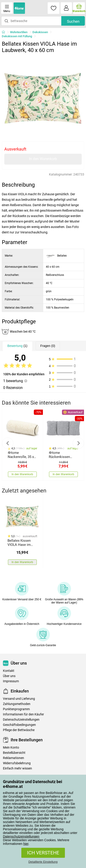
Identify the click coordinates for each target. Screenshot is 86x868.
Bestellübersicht (14, 753)
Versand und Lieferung (19, 699)
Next (78, 443)
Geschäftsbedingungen (19, 725)
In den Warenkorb (43, 159)
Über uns (9, 676)
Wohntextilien (19, 32)
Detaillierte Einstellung (43, 862)
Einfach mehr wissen (17, 768)
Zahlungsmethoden (17, 704)
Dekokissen (40, 32)
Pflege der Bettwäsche (19, 730)
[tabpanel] (43, 97)
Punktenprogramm (16, 709)
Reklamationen (14, 758)
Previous (8, 443)
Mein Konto (11, 748)
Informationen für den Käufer (23, 714)
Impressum (11, 681)
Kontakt (9, 671)
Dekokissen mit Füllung (17, 36)
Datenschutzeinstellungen (21, 836)
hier (26, 844)
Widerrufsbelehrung (17, 763)
